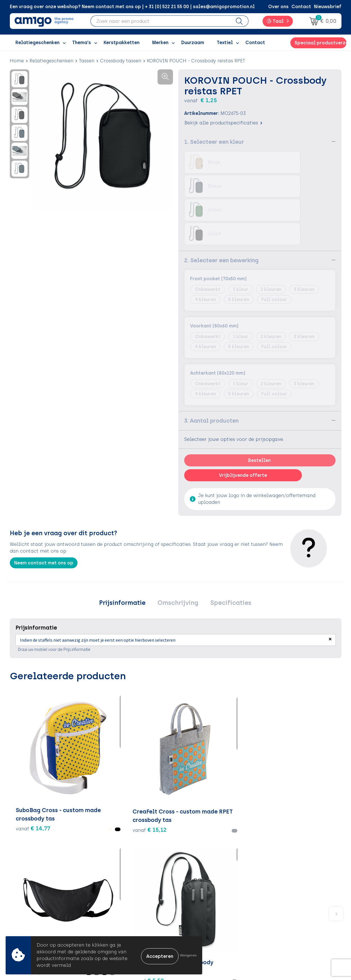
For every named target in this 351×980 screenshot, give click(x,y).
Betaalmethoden (204, 886)
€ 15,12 (88, 737)
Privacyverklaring (286, 894)
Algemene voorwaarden (293, 877)
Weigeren (188, 955)
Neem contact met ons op (44, 515)
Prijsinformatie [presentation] (126, 556)
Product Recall (201, 911)
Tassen (87, 61)
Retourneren (198, 894)
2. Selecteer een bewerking (221, 212)
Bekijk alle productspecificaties (223, 123)
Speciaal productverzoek (320, 43)
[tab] (126, 556)
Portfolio (113, 919)
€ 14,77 (25, 733)
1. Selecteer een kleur (214, 142)
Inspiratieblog (119, 886)
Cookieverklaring (285, 886)
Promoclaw (116, 903)
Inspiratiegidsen (121, 894)
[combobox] (161, 21)
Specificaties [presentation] (227, 556)
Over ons (278, 7)
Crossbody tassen (121, 61)
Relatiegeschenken (51, 61)
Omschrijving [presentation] (178, 556)
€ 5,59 (197, 746)
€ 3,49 (135, 733)
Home (17, 61)
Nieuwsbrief (328, 7)
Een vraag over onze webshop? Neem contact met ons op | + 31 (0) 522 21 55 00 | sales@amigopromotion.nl (132, 7)
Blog (108, 928)
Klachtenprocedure (206, 903)
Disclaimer (278, 903)
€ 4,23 (301, 733)
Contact (301, 7)
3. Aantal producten (211, 373)
